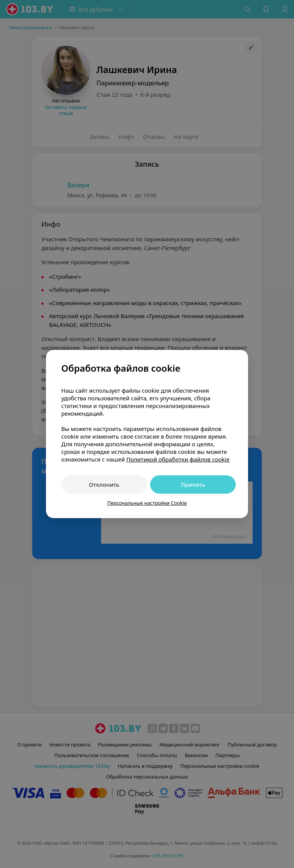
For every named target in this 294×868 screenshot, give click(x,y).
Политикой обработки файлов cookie (178, 459)
